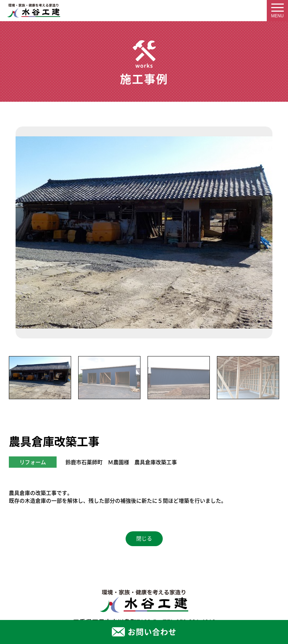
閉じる (144, 539)
